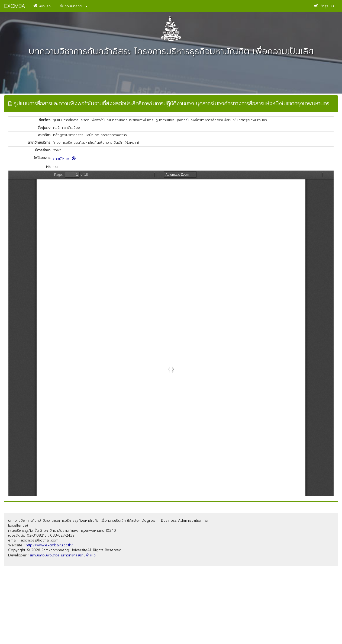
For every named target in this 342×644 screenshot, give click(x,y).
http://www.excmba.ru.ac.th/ (49, 545)
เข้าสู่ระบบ (324, 6)
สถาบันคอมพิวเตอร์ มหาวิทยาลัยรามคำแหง (63, 555)
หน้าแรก (42, 6)
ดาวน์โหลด (64, 159)
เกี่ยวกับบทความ (73, 6)
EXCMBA (15, 6)
